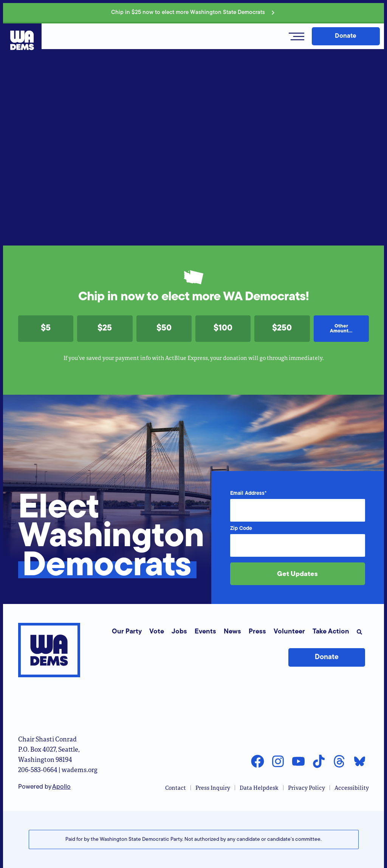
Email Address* (248, 494)
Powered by (44, 787)
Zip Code (241, 529)
